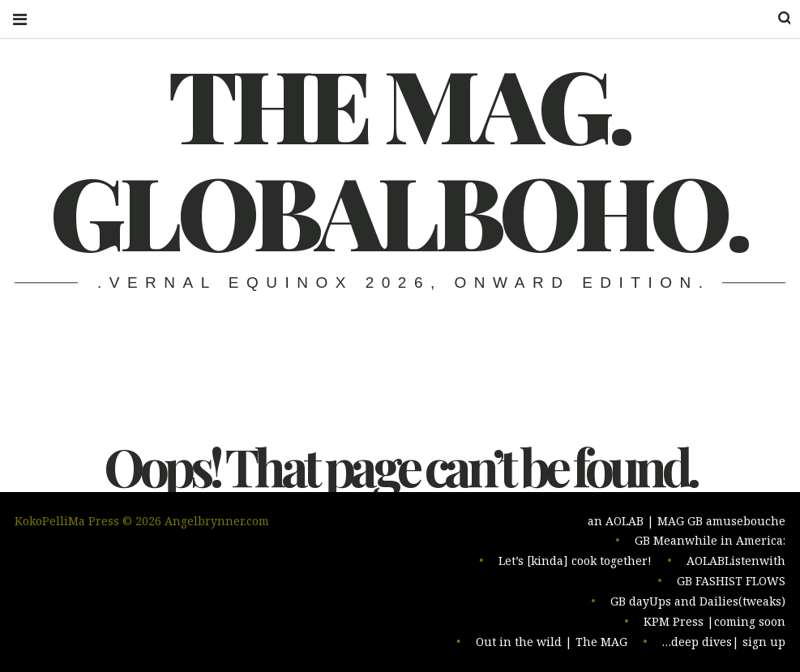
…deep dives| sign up (724, 642)
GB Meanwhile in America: (710, 545)
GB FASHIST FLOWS (731, 584)
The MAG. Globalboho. (399, 156)
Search (774, 18)
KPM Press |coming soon (714, 623)
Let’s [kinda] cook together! (575, 565)
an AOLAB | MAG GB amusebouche (687, 526)
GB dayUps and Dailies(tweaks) (698, 604)
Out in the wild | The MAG (552, 642)
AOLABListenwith (736, 565)
